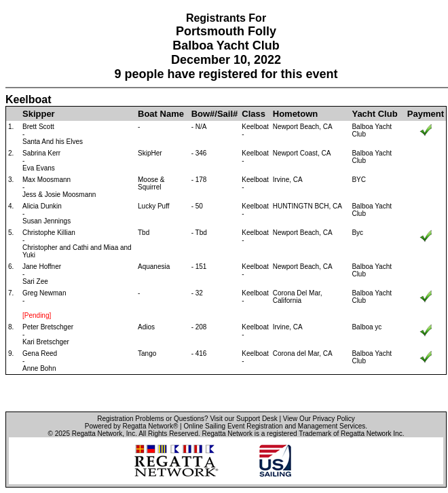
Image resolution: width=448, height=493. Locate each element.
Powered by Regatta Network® (131, 426)
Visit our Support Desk (243, 419)
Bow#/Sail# (215, 114)
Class (254, 114)
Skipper (39, 114)
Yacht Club (374, 114)
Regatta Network (97, 434)
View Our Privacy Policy (319, 419)
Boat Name (161, 114)
